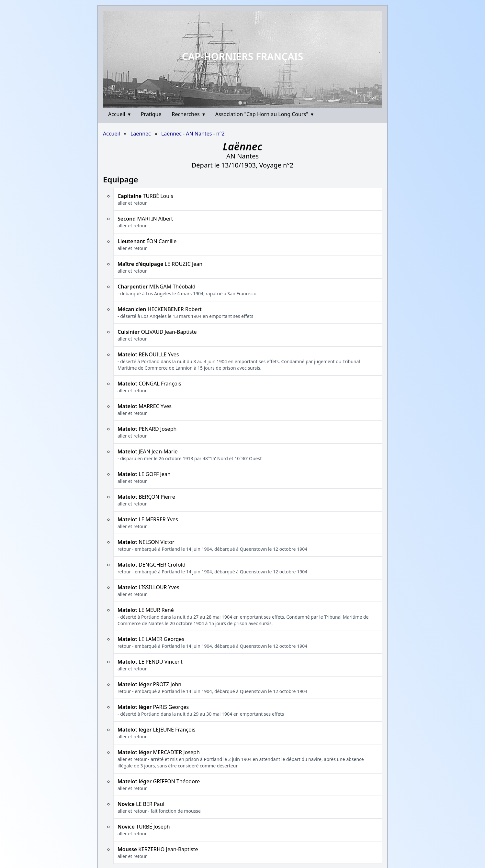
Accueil (119, 114)
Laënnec (141, 134)
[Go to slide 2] (245, 103)
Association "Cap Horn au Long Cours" (264, 114)
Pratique (151, 114)
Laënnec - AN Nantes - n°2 (193, 134)
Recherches (188, 114)
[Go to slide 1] (240, 103)
